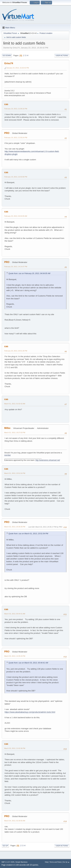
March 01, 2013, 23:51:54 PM (15, 473)
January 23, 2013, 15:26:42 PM (18, 68)
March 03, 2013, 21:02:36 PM (15, 748)
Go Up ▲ (66, 862)
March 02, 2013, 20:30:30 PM (15, 527)
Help (47, 862)
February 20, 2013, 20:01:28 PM (16, 351)
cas (6, 104)
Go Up (5, 846)
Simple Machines (21, 862)
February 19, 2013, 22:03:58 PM (16, 177)
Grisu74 (9, 63)
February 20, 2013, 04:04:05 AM (16, 216)
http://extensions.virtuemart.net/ (48, 460)
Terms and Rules (56, 862)
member (8, 455)
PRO (7, 133)
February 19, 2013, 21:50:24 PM (16, 138)
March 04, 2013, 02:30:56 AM (15, 821)
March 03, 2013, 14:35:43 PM (15, 656)
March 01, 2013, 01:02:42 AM (15, 404)
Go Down (7, 56)
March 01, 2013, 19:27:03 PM (15, 433)
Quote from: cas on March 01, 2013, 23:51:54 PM (28, 534)
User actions (62, 56)
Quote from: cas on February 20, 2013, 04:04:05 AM (29, 273)
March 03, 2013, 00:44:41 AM (15, 614)
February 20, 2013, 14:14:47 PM (16, 267)
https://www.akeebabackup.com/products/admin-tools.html (30, 712)
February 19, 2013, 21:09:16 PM (16, 109)
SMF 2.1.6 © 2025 (8, 862)
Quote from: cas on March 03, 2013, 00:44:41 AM (28, 663)
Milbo (7, 428)
